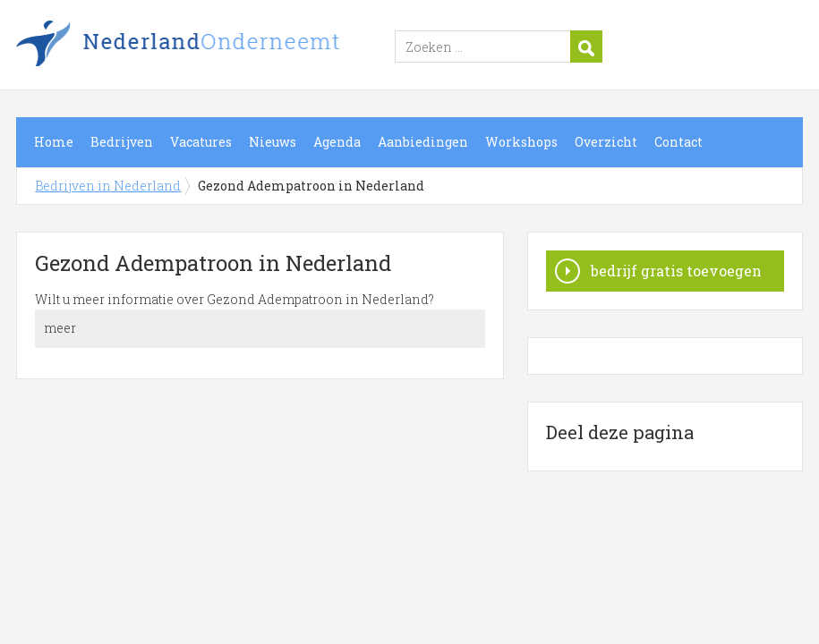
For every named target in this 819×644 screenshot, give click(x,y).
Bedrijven (122, 142)
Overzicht (606, 142)
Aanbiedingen (423, 142)
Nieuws (273, 142)
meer (60, 328)
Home (54, 142)
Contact (678, 142)
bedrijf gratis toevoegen (676, 271)
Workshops (521, 142)
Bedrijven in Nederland (240, 47)
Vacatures (201, 142)
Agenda (337, 142)
